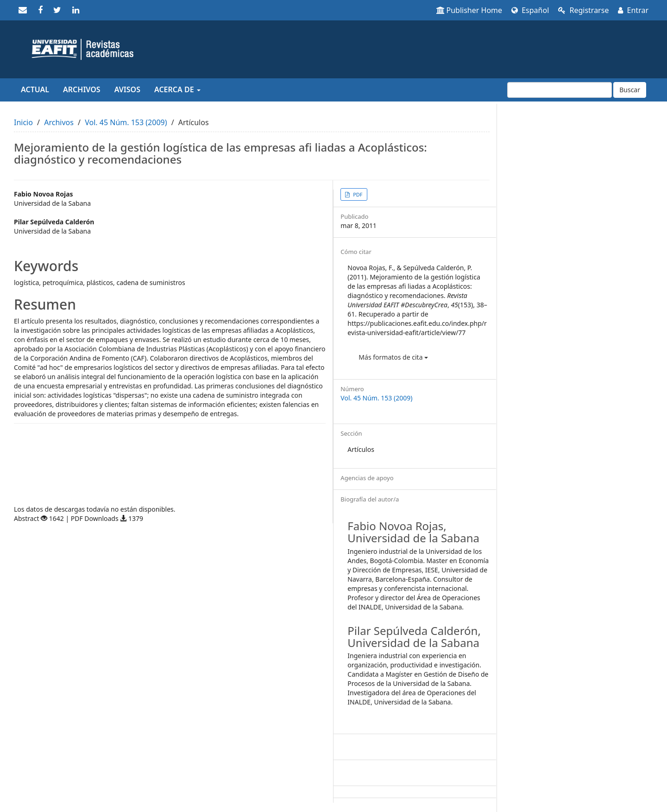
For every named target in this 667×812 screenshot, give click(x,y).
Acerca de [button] (177, 89)
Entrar (633, 10)
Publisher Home (469, 10)
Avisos (127, 89)
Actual (35, 89)
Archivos (82, 89)
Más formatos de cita (393, 357)
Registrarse (583, 10)
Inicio (23, 122)
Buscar (630, 90)
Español (530, 10)
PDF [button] (357, 194)
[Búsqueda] (560, 90)
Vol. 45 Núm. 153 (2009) (126, 122)
